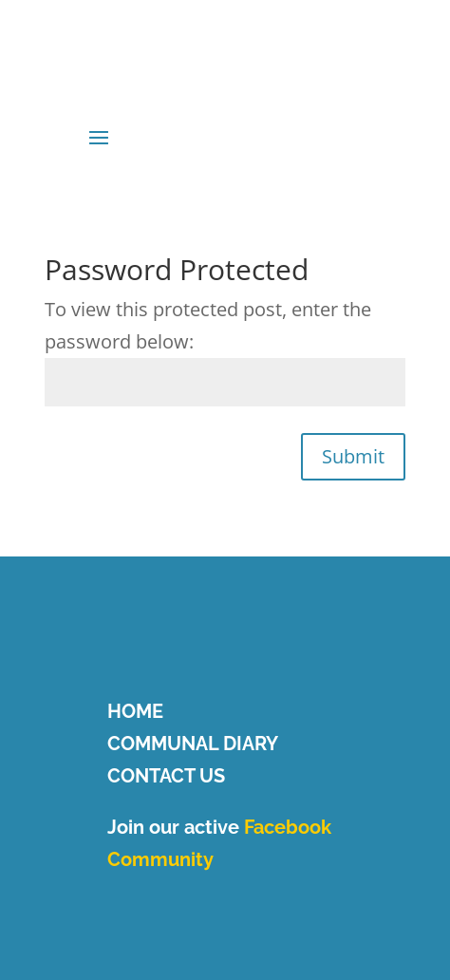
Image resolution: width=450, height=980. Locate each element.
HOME (135, 711)
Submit (353, 456)
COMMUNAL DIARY (193, 744)
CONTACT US (166, 776)
